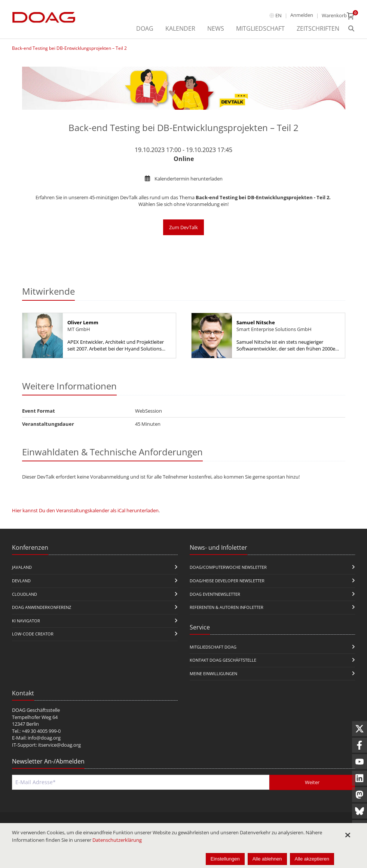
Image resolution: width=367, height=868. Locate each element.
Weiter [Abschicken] (312, 782)
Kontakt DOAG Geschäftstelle (223, 660)
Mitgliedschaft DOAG (213, 647)
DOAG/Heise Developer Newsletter (227, 581)
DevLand (21, 581)
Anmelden (302, 15)
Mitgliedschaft (260, 28)
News (216, 28)
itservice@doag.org (59, 745)
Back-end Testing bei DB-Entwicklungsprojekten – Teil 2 (69, 48)
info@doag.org (44, 738)
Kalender (180, 28)
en (279, 15)
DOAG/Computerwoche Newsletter (228, 567)
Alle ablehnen (267, 859)
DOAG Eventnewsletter (215, 594)
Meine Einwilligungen (213, 673)
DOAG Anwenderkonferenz (42, 607)
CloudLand (25, 594)
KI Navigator (26, 621)
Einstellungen (225, 859)
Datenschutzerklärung (117, 840)
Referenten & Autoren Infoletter (227, 607)
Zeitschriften (318, 28)
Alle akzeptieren (312, 859)
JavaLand (22, 567)
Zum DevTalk (183, 227)
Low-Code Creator (33, 634)
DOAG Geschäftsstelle (36, 710)
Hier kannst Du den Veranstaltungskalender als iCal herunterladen (85, 510)
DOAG (145, 28)
